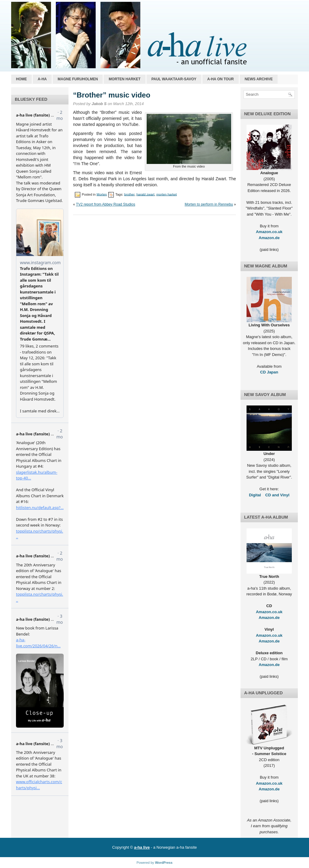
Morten (102, 194)
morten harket (167, 194)
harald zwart (145, 194)
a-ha (42, 79)
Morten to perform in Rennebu (209, 204)
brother (129, 194)
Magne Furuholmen (78, 79)
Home (21, 79)
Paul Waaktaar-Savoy (174, 79)
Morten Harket (124, 79)
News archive (259, 79)
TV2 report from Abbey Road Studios (106, 204)
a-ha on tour (221, 79)
